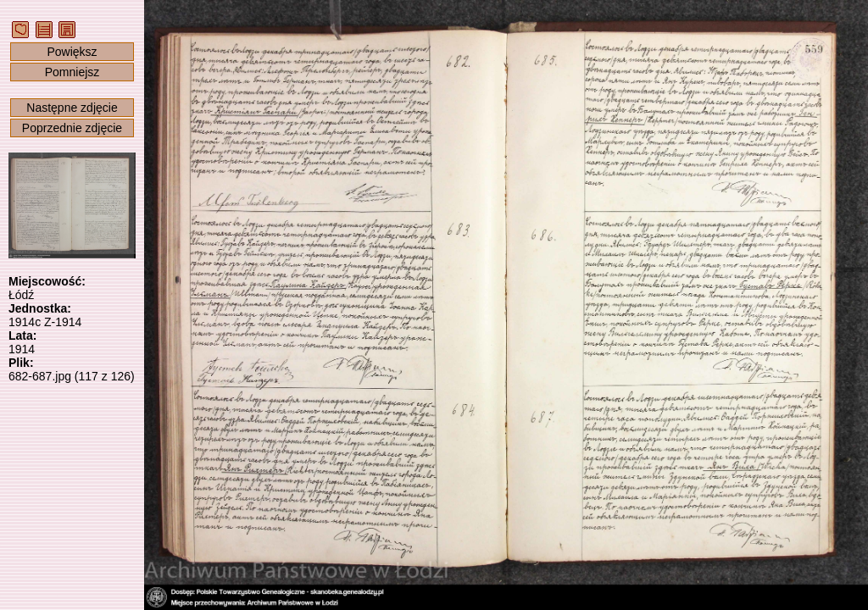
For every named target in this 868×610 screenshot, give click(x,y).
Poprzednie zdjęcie (72, 128)
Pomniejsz (72, 72)
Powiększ (72, 52)
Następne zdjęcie (72, 108)
